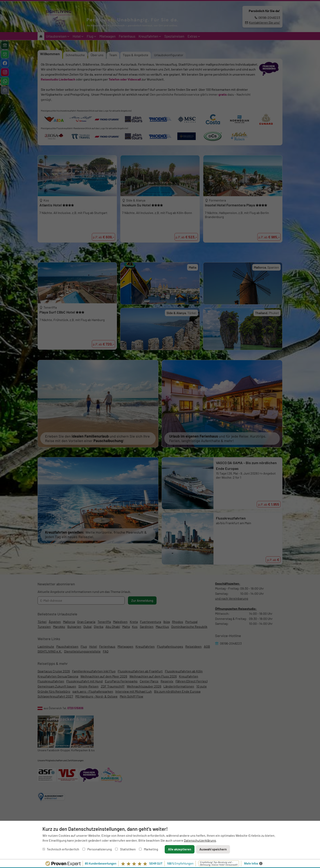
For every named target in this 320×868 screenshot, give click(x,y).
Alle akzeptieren (180, 849)
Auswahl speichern (213, 849)
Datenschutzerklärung (200, 840)
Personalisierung (97, 849)
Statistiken (125, 849)
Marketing (149, 849)
